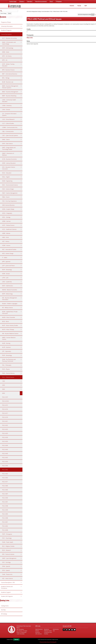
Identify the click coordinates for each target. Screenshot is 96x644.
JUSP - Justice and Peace (8, 266)
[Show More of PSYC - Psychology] (21, 538)
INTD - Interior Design (8, 253)
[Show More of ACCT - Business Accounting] (21, 38)
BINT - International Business (10, 74)
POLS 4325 (5, 433)
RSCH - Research (6, 550)
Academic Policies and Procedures (7, 587)
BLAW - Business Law (8, 82)
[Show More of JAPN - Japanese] (21, 262)
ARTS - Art (5, 60)
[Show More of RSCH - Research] (21, 550)
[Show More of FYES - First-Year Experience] (21, 201)
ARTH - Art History (7, 56)
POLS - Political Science (8, 377)
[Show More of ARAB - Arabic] (21, 52)
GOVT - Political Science (8, 225)
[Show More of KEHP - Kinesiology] (21, 270)
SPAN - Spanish (6, 566)
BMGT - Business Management (10, 92)
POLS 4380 (5, 486)
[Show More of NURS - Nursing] (21, 343)
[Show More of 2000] (21, 385)
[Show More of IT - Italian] (21, 258)
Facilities (46, 634)
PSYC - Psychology (7, 538)
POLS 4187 (5, 397)
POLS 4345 (5, 454)
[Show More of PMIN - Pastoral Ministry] (21, 373)
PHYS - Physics (6, 369)
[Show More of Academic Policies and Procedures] (21, 587)
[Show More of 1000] (21, 381)
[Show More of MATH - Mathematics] (21, 286)
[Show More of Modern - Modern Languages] (21, 304)
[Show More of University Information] (21, 26)
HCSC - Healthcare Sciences (9, 229)
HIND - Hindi (5, 237)
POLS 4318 (5, 417)
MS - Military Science (7, 308)
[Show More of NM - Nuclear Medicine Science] (21, 334)
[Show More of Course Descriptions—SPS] (21, 582)
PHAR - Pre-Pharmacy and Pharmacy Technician (9, 360)
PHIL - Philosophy (7, 365)
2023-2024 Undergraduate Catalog (34, 11)
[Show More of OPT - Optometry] (21, 351)
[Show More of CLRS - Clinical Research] (21, 119)
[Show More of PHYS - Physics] (21, 369)
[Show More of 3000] (21, 389)
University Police (48, 632)
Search (10, 13)
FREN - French (6, 197)
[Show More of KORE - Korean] (21, 274)
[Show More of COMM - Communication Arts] (21, 127)
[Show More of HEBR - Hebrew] (21, 233)
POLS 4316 (5, 409)
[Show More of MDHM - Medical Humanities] (21, 290)
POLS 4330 (5, 437)
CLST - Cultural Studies (8, 123)
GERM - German (6, 221)
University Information (7, 26)
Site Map (3, 610)
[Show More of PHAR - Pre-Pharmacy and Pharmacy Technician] (21, 359)
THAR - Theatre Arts (7, 574)
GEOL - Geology (6, 217)
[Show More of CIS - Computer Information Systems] (21, 114)
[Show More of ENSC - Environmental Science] (21, 185)
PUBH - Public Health (8, 542)
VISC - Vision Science (7, 578)
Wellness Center (48, 631)
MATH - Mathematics (8, 286)
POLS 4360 (5, 466)
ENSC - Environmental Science (10, 185)
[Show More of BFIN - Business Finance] (21, 70)
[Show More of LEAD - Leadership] (21, 282)
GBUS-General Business (8, 205)
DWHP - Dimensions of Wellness (8, 154)
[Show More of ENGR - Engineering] (21, 181)
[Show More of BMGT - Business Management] (21, 92)
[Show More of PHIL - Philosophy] (21, 365)
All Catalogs (4, 614)
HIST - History (6, 241)
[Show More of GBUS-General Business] (21, 205)
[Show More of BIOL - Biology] (21, 78)
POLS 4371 (5, 482)
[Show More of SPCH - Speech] (21, 570)
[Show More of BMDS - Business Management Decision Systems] (21, 86)
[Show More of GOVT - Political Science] (21, 225)
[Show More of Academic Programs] (21, 30)
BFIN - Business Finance (8, 70)
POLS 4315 (5, 405)
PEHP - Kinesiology (7, 355)
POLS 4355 (5, 458)
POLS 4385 (5, 490)
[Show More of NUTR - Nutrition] (21, 347)
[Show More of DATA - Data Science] (21, 144)
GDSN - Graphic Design (8, 209)
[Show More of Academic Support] (21, 592)
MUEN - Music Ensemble (9, 317)
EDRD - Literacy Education (9, 163)
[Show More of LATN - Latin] (21, 278)
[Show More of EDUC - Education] (21, 173)
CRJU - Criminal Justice (8, 131)
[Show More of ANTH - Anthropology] (21, 48)
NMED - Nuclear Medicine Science (9, 338)
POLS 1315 (30, 38)
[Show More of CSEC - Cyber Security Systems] (21, 135)
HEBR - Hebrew (6, 233)
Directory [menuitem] (22, 2)
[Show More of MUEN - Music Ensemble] (21, 317)
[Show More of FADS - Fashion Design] (21, 189)
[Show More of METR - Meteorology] (21, 294)
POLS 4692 (5, 526)
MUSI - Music (6, 321)
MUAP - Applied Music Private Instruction (10, 313)
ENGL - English (6, 177)
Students (72, 6)
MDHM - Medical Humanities (10, 290)
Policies (37, 631)
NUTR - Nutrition (6, 347)
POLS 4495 (5, 514)
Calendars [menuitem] (30, 2)
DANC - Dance (6, 140)
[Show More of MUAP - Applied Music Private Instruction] (21, 312)
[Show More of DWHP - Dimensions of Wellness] (21, 153)
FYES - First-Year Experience (9, 201)
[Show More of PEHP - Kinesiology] (21, 355)
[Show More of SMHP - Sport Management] (21, 558)
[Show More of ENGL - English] (21, 177)
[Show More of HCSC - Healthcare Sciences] (21, 229)
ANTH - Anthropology (8, 48)
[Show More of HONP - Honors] (21, 245)
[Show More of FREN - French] (21, 197)
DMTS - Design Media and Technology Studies (9, 148)
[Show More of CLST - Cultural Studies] (21, 123)
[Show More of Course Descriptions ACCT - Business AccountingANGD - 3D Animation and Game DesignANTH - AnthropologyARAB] (21, 34)
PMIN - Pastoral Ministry (8, 373)
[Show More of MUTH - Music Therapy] (21, 329)
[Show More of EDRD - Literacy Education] (21, 163)
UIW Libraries (38, 634)
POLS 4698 (5, 530)
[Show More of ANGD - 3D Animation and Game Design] (21, 42)
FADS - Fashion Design (8, 189)
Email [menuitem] (51, 2)
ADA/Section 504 (56, 630)
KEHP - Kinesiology (7, 270)
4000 (4, 393)
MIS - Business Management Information (10, 299)
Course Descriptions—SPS (8, 582)
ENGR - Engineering (7, 181)
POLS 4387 (5, 494)
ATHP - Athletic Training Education (8, 65)
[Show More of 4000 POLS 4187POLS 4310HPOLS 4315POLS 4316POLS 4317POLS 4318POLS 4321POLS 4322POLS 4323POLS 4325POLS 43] (21, 393)
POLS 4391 (5, 502)
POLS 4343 (5, 450)
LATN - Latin (5, 278)
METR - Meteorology (7, 294)
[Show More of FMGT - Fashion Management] (21, 193)
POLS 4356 (5, 462)
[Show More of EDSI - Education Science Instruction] (21, 167)
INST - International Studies (9, 249)
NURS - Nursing (6, 343)
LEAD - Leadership (7, 282)
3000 (4, 389)
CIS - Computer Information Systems (9, 114)
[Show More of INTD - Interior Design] (21, 253)
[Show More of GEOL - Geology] (21, 217)
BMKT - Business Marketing (9, 96)
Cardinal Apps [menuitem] (13, 2)
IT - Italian (5, 258)
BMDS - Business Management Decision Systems (10, 87)
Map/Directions (39, 629)
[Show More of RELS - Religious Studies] (21, 546)
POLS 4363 (5, 474)
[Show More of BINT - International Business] (21, 74)
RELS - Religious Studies (8, 546)
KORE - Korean (6, 274)
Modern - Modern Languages (10, 304)
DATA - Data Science (7, 144)
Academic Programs (6, 30)
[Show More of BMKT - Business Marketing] (21, 96)
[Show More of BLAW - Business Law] (21, 82)
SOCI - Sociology (6, 562)
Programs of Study (6, 22)
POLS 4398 (5, 506)
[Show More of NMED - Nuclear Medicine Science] (21, 338)
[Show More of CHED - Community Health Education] (21, 100)
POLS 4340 (5, 445)
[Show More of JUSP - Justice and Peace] (21, 266)
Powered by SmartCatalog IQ (48, 642)
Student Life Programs (7, 596)
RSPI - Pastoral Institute (8, 554)
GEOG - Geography (7, 213)
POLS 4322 (5, 425)
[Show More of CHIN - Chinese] (21, 110)
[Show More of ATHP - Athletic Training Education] (21, 64)
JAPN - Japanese (6, 262)
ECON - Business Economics (9, 159)
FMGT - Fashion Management (10, 193)
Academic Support (6, 592)
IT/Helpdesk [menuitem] (59, 2)
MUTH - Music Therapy (8, 329)
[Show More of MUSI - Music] (21, 321)
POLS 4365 (5, 478)
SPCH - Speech (6, 570)
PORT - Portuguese (7, 534)
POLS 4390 (5, 498)
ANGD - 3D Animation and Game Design (9, 43)
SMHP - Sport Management (9, 558)
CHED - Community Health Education (9, 101)
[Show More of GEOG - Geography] (21, 213)
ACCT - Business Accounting (9, 38)
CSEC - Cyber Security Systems (10, 135)
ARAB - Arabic (6, 52)
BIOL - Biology (6, 78)
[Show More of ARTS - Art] (21, 60)
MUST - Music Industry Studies (10, 325)
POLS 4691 (5, 522)
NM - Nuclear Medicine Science (10, 334)
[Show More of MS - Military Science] (21, 308)
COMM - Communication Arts (10, 127)
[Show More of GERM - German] (21, 221)
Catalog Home (5, 606)
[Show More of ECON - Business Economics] (21, 159)
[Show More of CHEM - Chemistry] (21, 106)
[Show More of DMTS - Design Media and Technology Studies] (21, 148)
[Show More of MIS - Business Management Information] (21, 298)
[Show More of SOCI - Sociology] (21, 562)
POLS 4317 (5, 413)
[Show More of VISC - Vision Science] (21, 578)
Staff (86, 6)
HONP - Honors (6, 245)
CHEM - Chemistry (7, 106)
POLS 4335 (5, 441)
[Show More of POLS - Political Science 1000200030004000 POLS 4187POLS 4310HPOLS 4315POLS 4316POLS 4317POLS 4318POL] (21, 377)
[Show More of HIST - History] (21, 241)
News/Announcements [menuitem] (41, 2)
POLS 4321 (5, 421)
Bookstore (47, 629)
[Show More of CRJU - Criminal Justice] (21, 131)
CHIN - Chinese (6, 110)
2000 (4, 385)
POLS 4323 (5, 429)
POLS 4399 (5, 510)
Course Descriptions (6, 34)
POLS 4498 (5, 518)
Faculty (79, 6)
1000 (4, 381)
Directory (37, 632)
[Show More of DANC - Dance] (21, 140)
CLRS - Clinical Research (8, 119)
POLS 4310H (5, 401)
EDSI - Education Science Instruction (9, 168)
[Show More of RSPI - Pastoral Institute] (21, 554)
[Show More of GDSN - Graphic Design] (21, 209)
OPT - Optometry (7, 351)
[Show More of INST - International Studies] (21, 249)
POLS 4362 (5, 470)
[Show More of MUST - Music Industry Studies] (21, 325)
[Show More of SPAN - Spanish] (21, 566)
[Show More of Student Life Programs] (21, 596)
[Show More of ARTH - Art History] (21, 56)
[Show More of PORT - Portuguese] (21, 534)
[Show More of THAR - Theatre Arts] (21, 574)
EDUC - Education (7, 173)
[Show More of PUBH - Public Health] (21, 542)
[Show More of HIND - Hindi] (21, 237)
